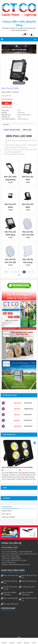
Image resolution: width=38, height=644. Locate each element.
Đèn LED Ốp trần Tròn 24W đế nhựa (28, 235)
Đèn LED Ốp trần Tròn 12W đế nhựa (10, 262)
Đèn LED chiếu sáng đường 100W (10, 180)
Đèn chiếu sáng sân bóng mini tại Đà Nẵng (17, 467)
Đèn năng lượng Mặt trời (28, 599)
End (19, 275)
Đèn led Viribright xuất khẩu (9, 593)
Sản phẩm (8, 50)
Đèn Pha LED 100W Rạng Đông (10, 235)
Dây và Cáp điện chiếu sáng (26, 593)
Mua (7, 103)
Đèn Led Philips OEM (10, 575)
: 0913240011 (28, 415)
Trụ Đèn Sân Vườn (27, 587)
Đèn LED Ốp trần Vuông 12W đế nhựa (28, 262)
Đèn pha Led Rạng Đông (12, 52)
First (6, 272)
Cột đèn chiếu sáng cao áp (9, 588)
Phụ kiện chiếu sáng (9, 604)
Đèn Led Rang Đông (20, 50)
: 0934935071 (28, 426)
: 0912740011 (27, 420)
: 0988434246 (28, 409)
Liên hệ (34, 641)
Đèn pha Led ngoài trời (9, 582)
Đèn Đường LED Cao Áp (28, 576)
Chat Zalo (12, 641)
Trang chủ (4, 641)
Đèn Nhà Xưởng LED (28, 581)
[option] (19, 71)
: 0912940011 (28, 403)
